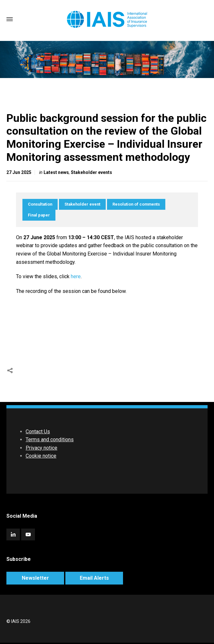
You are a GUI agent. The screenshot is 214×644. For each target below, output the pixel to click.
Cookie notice (41, 456)
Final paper (39, 215)
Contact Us (38, 432)
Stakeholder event (82, 204)
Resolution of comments (136, 204)
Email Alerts (94, 578)
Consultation (40, 204)
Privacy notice (41, 448)
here (76, 276)
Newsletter (35, 578)
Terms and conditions (50, 440)
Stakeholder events (91, 172)
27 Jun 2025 (19, 172)
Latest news (56, 172)
